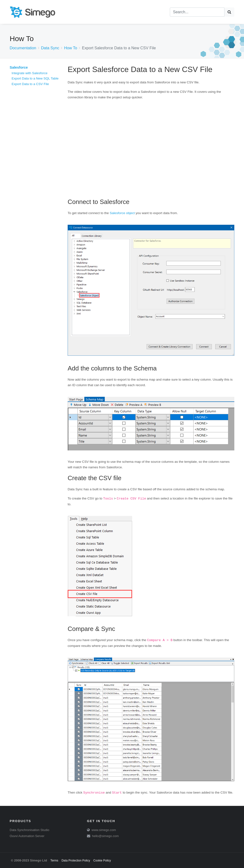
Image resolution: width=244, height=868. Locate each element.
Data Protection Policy (76, 861)
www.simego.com (104, 830)
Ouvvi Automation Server (27, 836)
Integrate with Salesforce (30, 73)
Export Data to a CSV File (30, 84)
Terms (54, 861)
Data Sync (50, 48)
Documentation (23, 48)
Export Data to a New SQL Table (35, 78)
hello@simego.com (105, 836)
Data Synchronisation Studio (29, 830)
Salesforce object (122, 213)
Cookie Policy (102, 861)
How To (71, 48)
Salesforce (19, 67)
